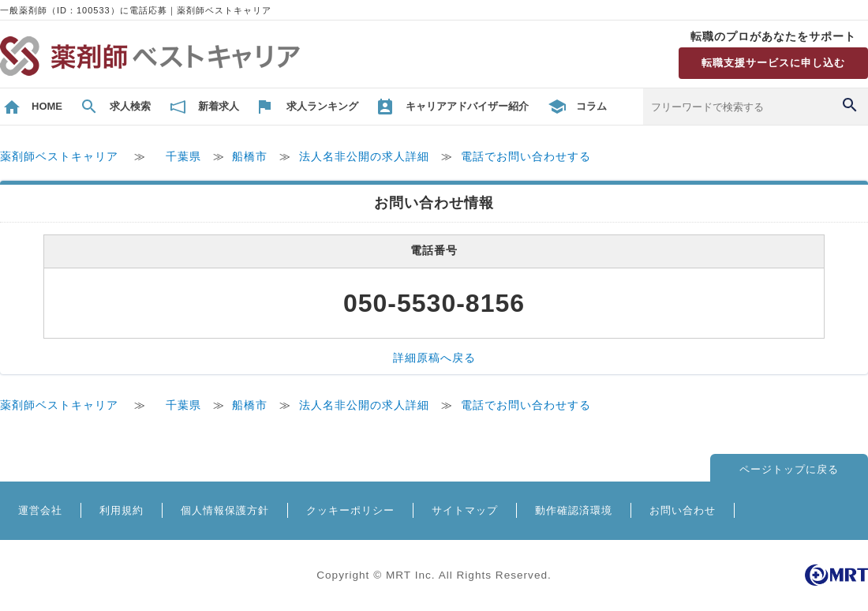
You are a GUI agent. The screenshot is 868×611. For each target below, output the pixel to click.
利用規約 (122, 510)
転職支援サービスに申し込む (773, 63)
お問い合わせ (683, 510)
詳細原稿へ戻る (434, 358)
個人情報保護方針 (225, 510)
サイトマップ (465, 510)
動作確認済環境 (574, 510)
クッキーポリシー (350, 510)
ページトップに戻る (789, 469)
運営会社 (40, 510)
